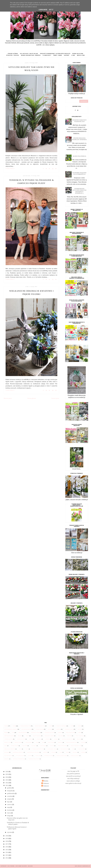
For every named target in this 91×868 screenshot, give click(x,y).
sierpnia (10, 799)
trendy (27, 736)
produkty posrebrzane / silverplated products (55, 54)
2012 (7, 858)
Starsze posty (55, 398)
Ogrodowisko (29, 742)
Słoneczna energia (79, 156)
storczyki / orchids (13, 55)
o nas (73, 55)
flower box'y (47, 55)
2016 (7, 847)
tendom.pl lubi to (69, 729)
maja (9, 807)
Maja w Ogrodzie (37, 736)
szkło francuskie (70, 733)
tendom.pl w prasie (36, 733)
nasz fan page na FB (73, 771)
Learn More (43, 10)
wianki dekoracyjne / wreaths (31, 55)
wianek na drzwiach (61, 726)
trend (67, 752)
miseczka (60, 742)
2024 (7, 777)
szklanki (79, 739)
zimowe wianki (18, 742)
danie (37, 742)
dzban (80, 733)
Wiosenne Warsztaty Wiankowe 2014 (79, 121)
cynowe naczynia (9, 739)
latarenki (47, 739)
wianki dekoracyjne (40, 726)
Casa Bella (34, 746)
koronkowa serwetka (18, 752)
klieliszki (7, 752)
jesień (72, 726)
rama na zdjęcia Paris (62, 756)
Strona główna (13, 54)
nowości (50, 729)
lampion (79, 726)
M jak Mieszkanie (20, 756)
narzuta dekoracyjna (72, 742)
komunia (60, 733)
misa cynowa (51, 742)
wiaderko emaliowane (34, 759)
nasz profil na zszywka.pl (73, 776)
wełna (27, 749)
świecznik (69, 736)
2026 (7, 772)
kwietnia (10, 810)
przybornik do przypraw (33, 752)
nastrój (30, 756)
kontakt (67, 55)
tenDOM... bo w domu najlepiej (19, 866)
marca (9, 813)
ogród (51, 726)
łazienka (83, 752)
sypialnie (53, 752)
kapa (73, 749)
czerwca (10, 804)
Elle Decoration (8, 756)
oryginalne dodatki (9, 736)
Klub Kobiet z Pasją (52, 749)
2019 (7, 838)
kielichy (80, 729)
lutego (9, 816)
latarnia (56, 739)
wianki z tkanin (15, 746)
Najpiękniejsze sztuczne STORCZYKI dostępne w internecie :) (79, 191)
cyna (13, 733)
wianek (6, 726)
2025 (7, 774)
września (10, 796)
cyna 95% (52, 746)
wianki (14, 726)
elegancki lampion (49, 736)
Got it (51, 10)
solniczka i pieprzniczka (19, 759)
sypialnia (83, 742)
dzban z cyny (8, 742)
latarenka (39, 739)
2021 (7, 785)
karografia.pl (86, 866)
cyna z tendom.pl (80, 736)
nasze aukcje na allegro (73, 781)
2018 (7, 841)
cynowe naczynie (21, 739)
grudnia (10, 788)
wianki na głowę (78, 54)
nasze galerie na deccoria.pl (73, 783)
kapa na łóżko (82, 749)
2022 (7, 783)
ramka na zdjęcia (75, 756)
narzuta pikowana (62, 746)
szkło (6, 746)
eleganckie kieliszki (26, 729)
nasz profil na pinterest (73, 774)
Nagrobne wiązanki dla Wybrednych (79, 173)
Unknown (46, 783)
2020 (7, 836)
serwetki (45, 752)
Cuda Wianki (43, 746)
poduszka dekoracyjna (67, 739)
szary (61, 752)
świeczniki (25, 746)
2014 (7, 852)
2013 (7, 855)
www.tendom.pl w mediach (11, 729)
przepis (6, 733)
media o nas (81, 55)
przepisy (20, 736)
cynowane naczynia (49, 733)
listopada (10, 791)
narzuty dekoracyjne (76, 746)
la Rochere (61, 736)
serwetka (7, 759)
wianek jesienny (40, 729)
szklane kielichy (23, 733)
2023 (7, 780)
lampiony (58, 729)
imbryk (31, 739)
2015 (7, 850)
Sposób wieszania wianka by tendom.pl (79, 139)
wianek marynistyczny (38, 749)
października (11, 793)
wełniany (75, 752)
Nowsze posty (8, 398)
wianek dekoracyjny (26, 726)
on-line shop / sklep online (29, 54)
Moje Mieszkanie (64, 749)
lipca (9, 802)
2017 (7, 844)
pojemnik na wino (49, 756)
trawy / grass (58, 55)
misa (43, 742)
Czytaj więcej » (10, 168)
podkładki (38, 756)
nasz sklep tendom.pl (73, 778)
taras (20, 749)
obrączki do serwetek (10, 749)
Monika (46, 781)
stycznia (10, 832)
